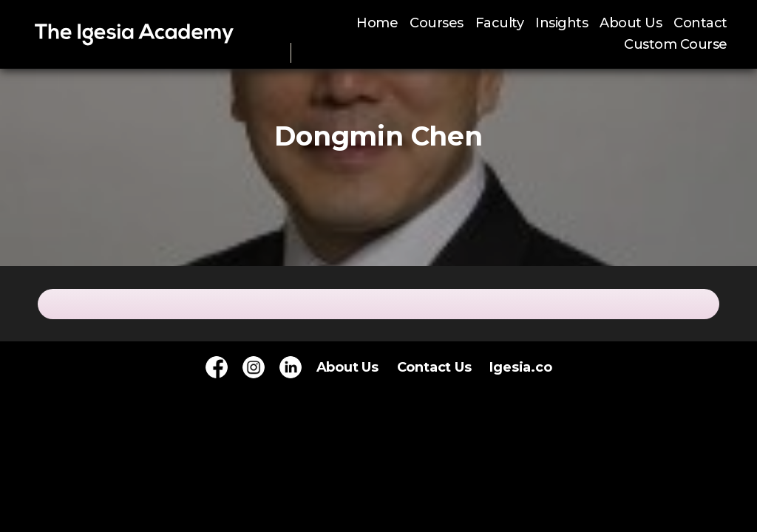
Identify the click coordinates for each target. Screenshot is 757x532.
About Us (631, 23)
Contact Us (434, 367)
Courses (437, 23)
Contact (700, 23)
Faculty (500, 23)
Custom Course (676, 45)
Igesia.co (520, 367)
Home (377, 23)
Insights (561, 23)
